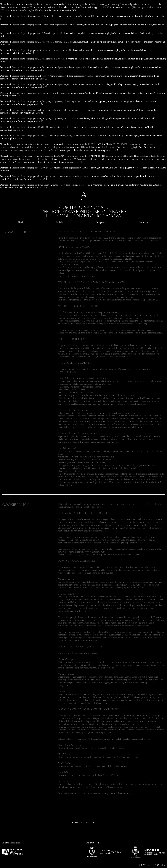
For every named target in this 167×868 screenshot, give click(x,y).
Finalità (21, 222)
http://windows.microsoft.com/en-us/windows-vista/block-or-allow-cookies (91, 748)
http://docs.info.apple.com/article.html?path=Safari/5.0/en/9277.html (88, 775)
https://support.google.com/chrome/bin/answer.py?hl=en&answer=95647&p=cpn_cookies (98, 757)
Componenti (101, 222)
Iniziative (60, 222)
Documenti (144, 222)
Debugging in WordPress (101, 7)
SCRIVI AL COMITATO (83, 822)
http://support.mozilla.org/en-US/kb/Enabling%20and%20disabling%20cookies (93, 766)
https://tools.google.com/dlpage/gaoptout (104, 787)
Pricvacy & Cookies (156, 865)
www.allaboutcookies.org (122, 793)
